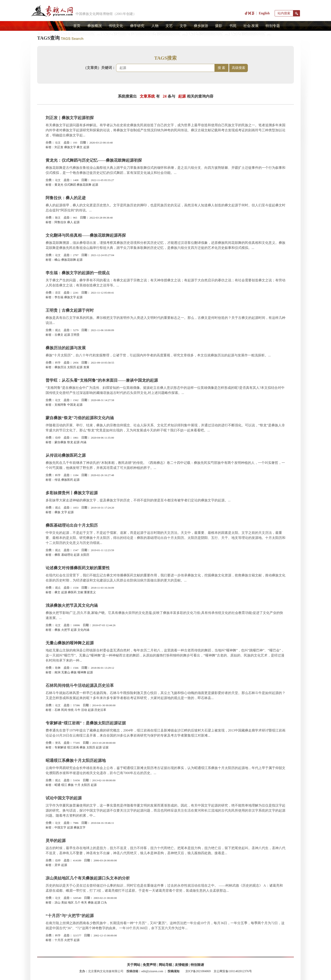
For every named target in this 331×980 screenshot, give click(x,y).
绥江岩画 (73, 747)
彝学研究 (137, 26)
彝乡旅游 (201, 26)
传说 (57, 480)
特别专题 (273, 26)
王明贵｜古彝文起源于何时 (70, 310)
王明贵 (75, 335)
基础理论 (67, 555)
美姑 (64, 903)
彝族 (57, 512)
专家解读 (60, 747)
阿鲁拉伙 (60, 222)
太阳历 (72, 367)
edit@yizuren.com (152, 971)
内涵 (83, 442)
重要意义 (90, 592)
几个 (77, 903)
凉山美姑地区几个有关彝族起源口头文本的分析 (88, 878)
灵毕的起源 (56, 841)
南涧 (57, 672)
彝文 (80, 147)
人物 (155, 26)
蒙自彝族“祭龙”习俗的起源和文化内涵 (80, 418)
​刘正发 (59, 147)
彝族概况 (95, 26)
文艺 (169, 26)
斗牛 (77, 710)
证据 (106, 747)
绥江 (64, 785)
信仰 (58, 438)
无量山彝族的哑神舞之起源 (70, 643)
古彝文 (59, 335)
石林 (57, 710)
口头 (104, 903)
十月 (77, 785)
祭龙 (70, 442)
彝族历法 (60, 367)
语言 (58, 293)
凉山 (57, 903)
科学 (58, 363)
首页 (77, 26)
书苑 (233, 26)
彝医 (57, 555)
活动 (84, 710)
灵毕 (57, 865)
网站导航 (165, 965)
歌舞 (58, 668)
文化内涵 (83, 630)
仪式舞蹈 (70, 185)
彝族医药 (67, 480)
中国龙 (72, 405)
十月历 (59, 940)
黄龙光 (59, 185)
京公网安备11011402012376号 (233, 971)
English (264, 13)
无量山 (66, 672)
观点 (58, 330)
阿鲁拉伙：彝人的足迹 (66, 198)
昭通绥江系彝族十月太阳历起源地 (76, 761)
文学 (183, 26)
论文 (58, 143)
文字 (64, 512)
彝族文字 (70, 147)
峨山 (57, 260)
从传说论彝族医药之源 (66, 455)
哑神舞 (82, 672)
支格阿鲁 (60, 405)
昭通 (57, 785)
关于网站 (134, 965)
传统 (71, 710)
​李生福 (59, 297)
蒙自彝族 (60, 442)
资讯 (58, 743)
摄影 (219, 26)
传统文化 (116, 26)
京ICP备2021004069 (198, 971)
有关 (84, 903)
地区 (71, 903)
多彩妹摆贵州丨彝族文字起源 (72, 493)
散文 (58, 218)
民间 (64, 710)
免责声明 (149, 965)
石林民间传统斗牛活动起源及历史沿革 (80, 685)
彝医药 (72, 592)
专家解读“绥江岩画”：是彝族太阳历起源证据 (86, 723)
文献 (80, 592)
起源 (86, 147)
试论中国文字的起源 (64, 798)
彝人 (70, 222)
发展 (86, 367)
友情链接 (182, 965)
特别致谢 (197, 965)
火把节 (66, 630)
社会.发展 (251, 26)
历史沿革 (100, 710)
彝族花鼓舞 (84, 185)
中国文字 (60, 828)
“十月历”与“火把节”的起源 (70, 916)
